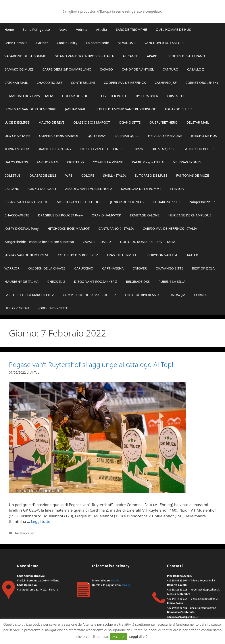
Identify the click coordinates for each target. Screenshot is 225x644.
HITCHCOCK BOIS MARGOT (69, 228)
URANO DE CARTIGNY (55, 149)
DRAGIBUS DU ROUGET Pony (61, 215)
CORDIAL (201, 295)
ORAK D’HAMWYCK (106, 215)
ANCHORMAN (47, 162)
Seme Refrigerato (36, 29)
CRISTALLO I (176, 96)
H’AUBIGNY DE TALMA (21, 281)
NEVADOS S (127, 43)
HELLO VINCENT (17, 308)
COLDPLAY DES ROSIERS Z (78, 255)
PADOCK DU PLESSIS (199, 149)
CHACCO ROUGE (49, 82)
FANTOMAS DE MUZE (192, 175)
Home (9, 29)
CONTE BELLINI (83, 82)
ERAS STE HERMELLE (123, 255)
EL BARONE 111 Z (167, 202)
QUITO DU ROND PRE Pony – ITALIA (148, 242)
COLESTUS (12, 175)
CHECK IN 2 (56, 281)
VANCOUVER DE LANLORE (164, 43)
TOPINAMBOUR (17, 149)
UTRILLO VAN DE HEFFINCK (102, 149)
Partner (42, 43)
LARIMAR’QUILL (127, 136)
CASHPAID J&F (166, 82)
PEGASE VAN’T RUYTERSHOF (26, 202)
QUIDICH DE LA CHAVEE (47, 268)
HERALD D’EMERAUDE (165, 136)
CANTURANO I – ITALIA (116, 228)
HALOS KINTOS (16, 162)
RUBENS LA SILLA (172, 281)
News (63, 29)
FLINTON (177, 189)
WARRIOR (12, 268)
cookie (115, 581)
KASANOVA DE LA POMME (141, 189)
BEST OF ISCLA (203, 268)
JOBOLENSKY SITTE (53, 308)
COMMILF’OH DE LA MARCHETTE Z (90, 295)
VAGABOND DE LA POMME (25, 56)
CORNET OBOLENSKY (202, 82)
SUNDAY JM (177, 295)
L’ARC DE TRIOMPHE (131, 29)
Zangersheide (205, 202)
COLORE (88, 175)
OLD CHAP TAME (17, 136)
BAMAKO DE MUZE (19, 69)
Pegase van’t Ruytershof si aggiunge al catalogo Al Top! (91, 364)
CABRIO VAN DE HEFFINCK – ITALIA (170, 228)
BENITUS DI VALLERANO (186, 56)
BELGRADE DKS (138, 281)
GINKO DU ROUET (42, 189)
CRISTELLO (75, 162)
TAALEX (192, 255)
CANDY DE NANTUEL (138, 69)
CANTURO (170, 69)
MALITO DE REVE (52, 122)
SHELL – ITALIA (114, 175)
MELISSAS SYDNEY (187, 162)
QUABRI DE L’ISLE (43, 175)
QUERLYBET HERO (163, 122)
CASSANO (12, 189)
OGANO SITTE (130, 122)
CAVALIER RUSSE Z (97, 242)
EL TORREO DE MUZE (151, 175)
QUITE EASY (97, 136)
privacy (126, 585)
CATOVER (140, 268)
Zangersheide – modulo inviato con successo (39, 242)
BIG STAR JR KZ (163, 149)
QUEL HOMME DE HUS (173, 29)
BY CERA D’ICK (147, 96)
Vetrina (82, 29)
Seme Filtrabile (16, 43)
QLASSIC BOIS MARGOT (92, 122)
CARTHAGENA (113, 268)
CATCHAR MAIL (16, 82)
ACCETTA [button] (118, 637)
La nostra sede (97, 43)
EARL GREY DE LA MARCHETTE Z (29, 295)
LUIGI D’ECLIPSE (17, 122)
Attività (102, 29)
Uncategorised (25, 533)
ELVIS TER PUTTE (114, 96)
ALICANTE (130, 56)
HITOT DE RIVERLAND (142, 295)
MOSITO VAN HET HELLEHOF (79, 202)
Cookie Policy (67, 43)
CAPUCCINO (84, 268)
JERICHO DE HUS (204, 136)
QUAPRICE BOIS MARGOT (59, 136)
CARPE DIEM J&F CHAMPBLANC (67, 69)
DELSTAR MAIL (198, 122)
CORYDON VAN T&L (162, 255)
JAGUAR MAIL (75, 109)
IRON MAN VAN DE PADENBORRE (30, 109)
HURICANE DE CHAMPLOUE (190, 215)
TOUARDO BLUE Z (178, 109)
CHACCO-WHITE (17, 215)
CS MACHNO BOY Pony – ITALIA (29, 96)
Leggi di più (138, 636)
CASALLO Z (196, 69)
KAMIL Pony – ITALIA (148, 162)
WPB (69, 175)
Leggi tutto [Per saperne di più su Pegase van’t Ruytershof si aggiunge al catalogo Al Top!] (41, 521)
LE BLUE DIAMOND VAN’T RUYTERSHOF (125, 109)
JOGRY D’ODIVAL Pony (22, 228)
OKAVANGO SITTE (169, 268)
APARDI (153, 56)
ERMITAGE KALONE (145, 215)
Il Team (137, 149)
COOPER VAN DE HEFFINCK (125, 82)
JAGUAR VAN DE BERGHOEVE (27, 255)
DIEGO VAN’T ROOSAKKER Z (95, 281)
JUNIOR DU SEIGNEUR (127, 202)
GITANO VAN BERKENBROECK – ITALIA (84, 56)
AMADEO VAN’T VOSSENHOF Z (89, 189)
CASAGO (106, 69)
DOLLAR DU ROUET (77, 96)
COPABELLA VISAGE (108, 162)
